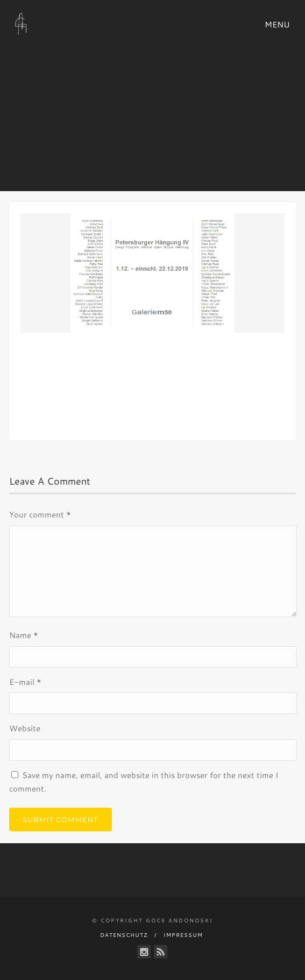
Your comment (40, 514)
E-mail (25, 682)
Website (25, 728)
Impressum (183, 935)
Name (24, 635)
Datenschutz (124, 935)
